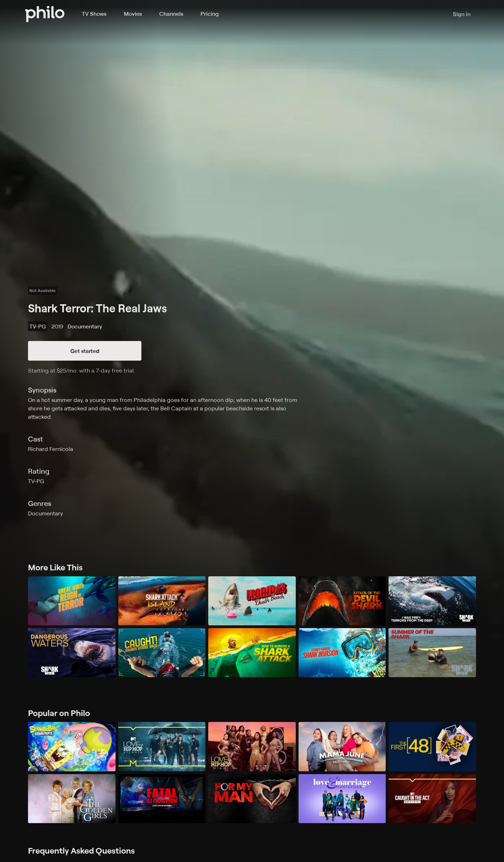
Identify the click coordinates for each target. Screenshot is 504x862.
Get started (85, 351)
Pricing (210, 14)
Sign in (462, 14)
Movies (133, 14)
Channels (171, 14)
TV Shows (94, 14)
